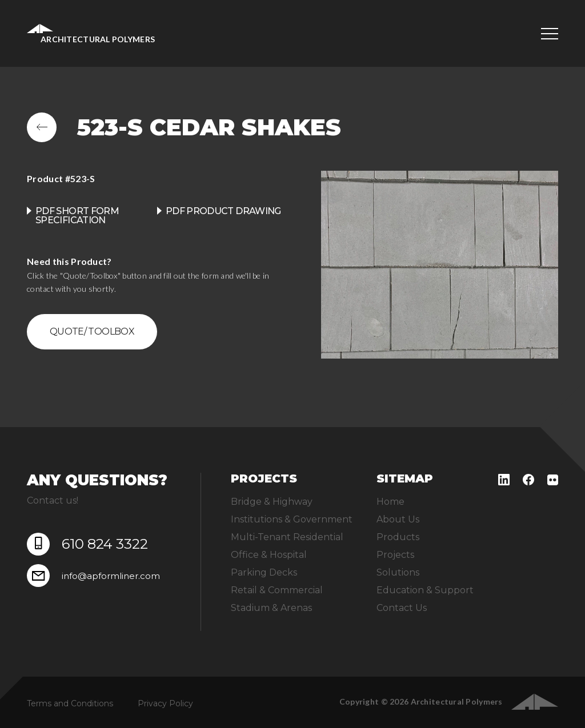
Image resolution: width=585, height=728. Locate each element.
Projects (395, 555)
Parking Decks (264, 572)
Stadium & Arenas (271, 608)
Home (390, 502)
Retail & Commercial (277, 590)
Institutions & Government (292, 519)
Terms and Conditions (70, 703)
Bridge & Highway (272, 502)
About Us (398, 519)
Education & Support (425, 590)
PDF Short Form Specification (77, 216)
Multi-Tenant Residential (287, 537)
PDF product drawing (223, 211)
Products (398, 537)
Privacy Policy (165, 703)
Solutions (398, 572)
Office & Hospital (269, 555)
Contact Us (402, 608)
